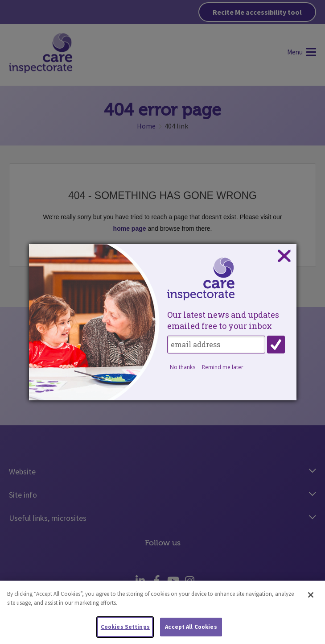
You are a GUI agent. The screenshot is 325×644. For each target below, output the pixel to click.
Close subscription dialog (284, 256)
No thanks (183, 367)
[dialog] (163, 322)
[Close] (311, 597)
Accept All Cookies (191, 629)
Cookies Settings (125, 629)
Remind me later (223, 367)
